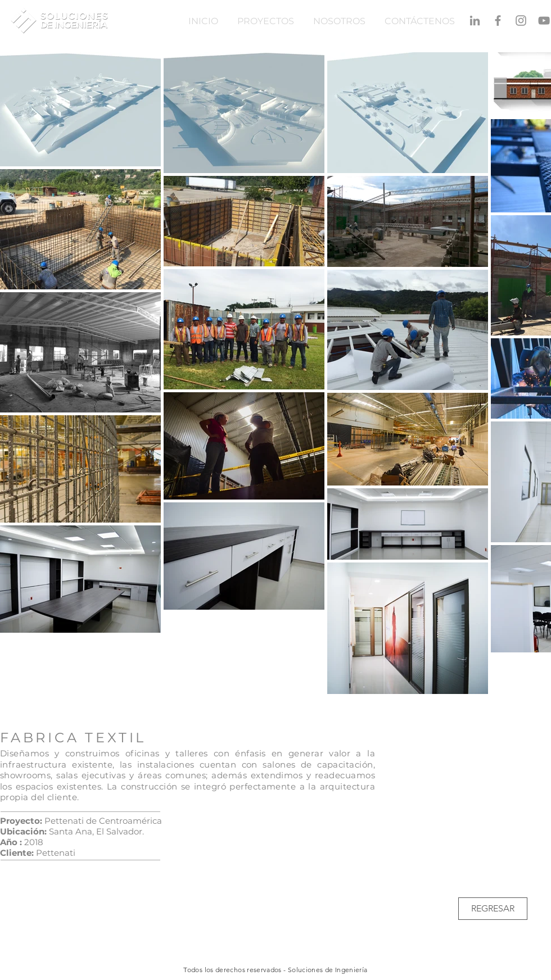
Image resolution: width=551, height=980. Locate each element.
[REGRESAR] (493, 909)
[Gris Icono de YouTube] (544, 21)
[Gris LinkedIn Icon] (475, 21)
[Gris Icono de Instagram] (521, 21)
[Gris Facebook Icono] (498, 21)
